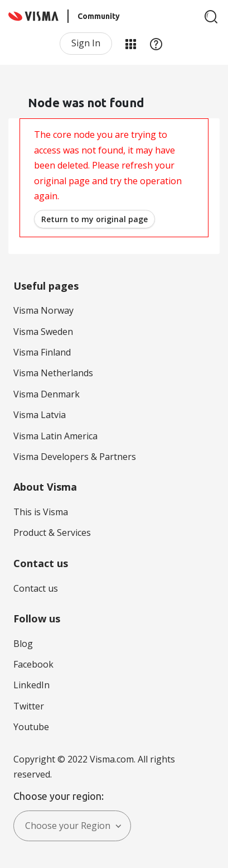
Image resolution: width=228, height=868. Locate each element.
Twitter (29, 706)
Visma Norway (43, 310)
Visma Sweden (43, 332)
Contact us (36, 588)
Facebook (33, 664)
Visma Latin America (55, 436)
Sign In (86, 43)
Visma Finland (42, 352)
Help (156, 44)
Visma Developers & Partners (75, 457)
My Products (130, 44)
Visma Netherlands (53, 373)
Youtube (31, 727)
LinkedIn (31, 685)
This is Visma (41, 512)
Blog (23, 644)
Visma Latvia (40, 415)
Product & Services (52, 533)
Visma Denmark (47, 394)
